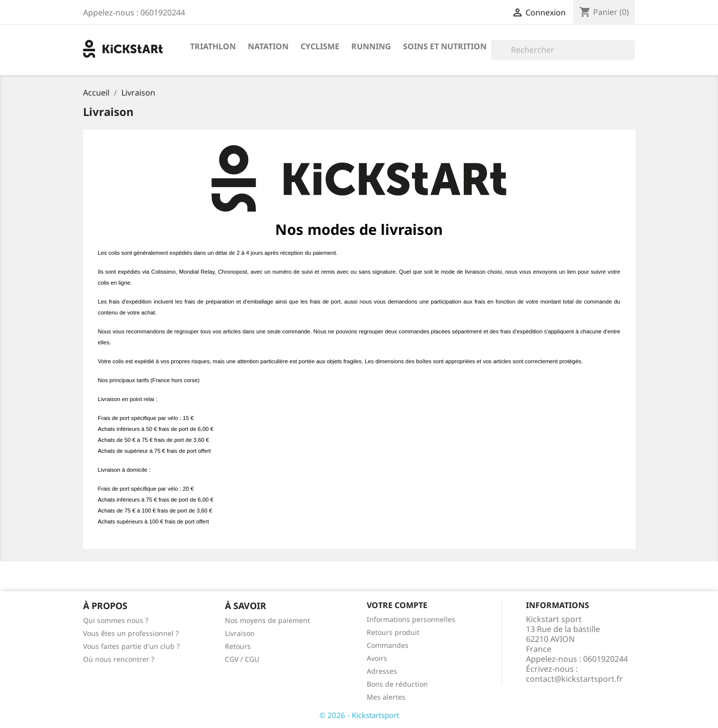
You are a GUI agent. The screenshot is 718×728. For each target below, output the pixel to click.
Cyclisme (320, 46)
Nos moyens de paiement (267, 620)
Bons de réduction (397, 684)
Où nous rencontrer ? (119, 659)
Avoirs (377, 658)
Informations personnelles (411, 619)
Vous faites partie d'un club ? (131, 646)
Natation (268, 46)
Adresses (382, 671)
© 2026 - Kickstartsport (359, 715)
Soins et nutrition (445, 46)
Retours (238, 646)
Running (371, 46)
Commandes (388, 645)
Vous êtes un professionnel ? (131, 633)
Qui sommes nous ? (116, 620)
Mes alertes (386, 697)
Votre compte (397, 605)
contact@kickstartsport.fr (574, 679)
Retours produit (393, 632)
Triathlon (213, 46)
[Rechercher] (563, 50)
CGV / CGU (242, 659)
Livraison (240, 633)
